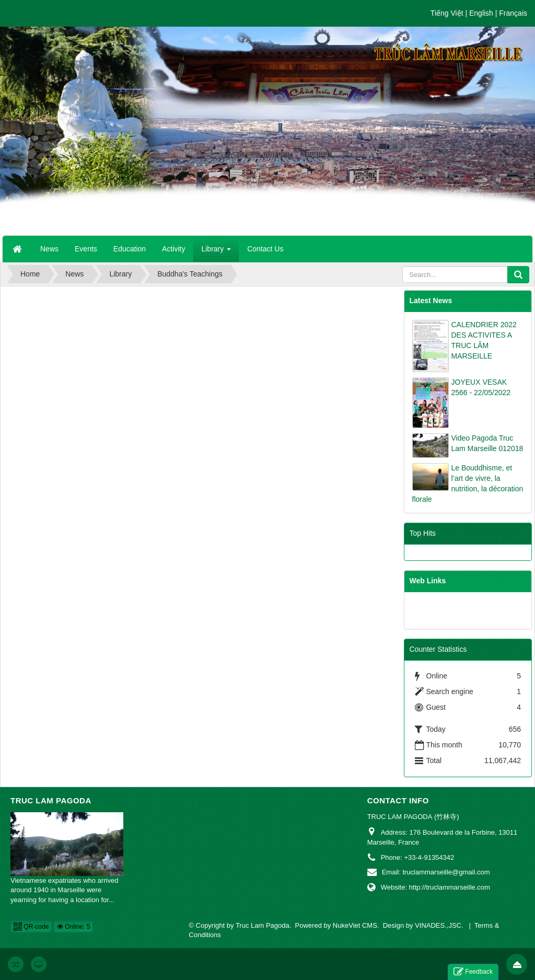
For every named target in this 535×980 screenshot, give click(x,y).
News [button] (49, 249)
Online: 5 (73, 927)
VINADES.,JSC (438, 925)
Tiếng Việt (447, 13)
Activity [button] (173, 249)
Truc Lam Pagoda (51, 800)
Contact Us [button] (265, 249)
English (481, 13)
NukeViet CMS (355, 925)
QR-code (31, 927)
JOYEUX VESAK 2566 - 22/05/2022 (481, 387)
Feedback (473, 972)
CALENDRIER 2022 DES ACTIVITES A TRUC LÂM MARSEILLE (484, 340)
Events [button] (86, 249)
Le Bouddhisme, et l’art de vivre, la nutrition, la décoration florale (468, 483)
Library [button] (216, 252)
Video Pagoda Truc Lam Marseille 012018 (487, 443)
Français (513, 13)
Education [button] (130, 249)
